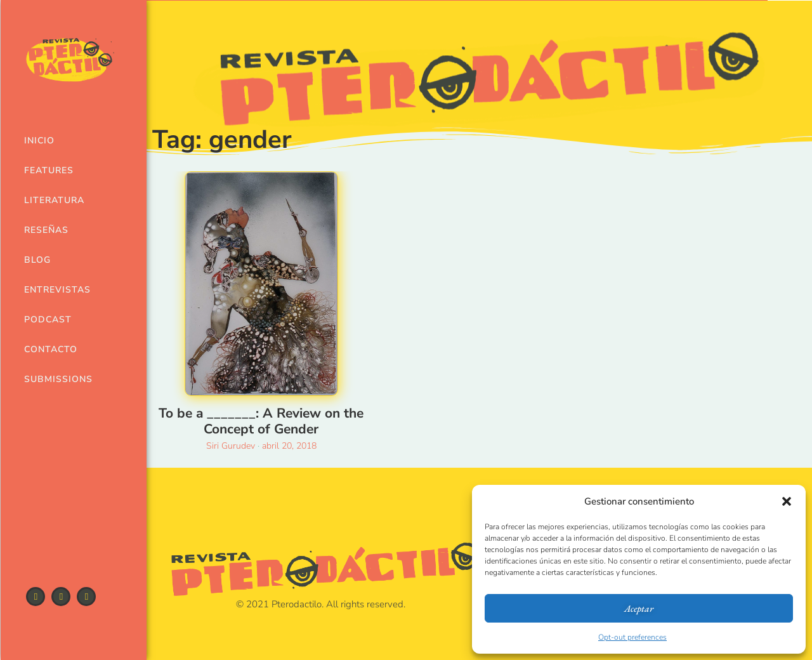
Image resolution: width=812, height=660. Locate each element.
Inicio (39, 141)
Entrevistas (53, 290)
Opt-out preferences (632, 637)
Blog (37, 260)
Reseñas (46, 230)
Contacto (51, 349)
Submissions (53, 379)
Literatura (53, 200)
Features (49, 170)
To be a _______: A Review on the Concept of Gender (261, 421)
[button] (787, 501)
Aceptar (639, 608)
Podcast (48, 320)
